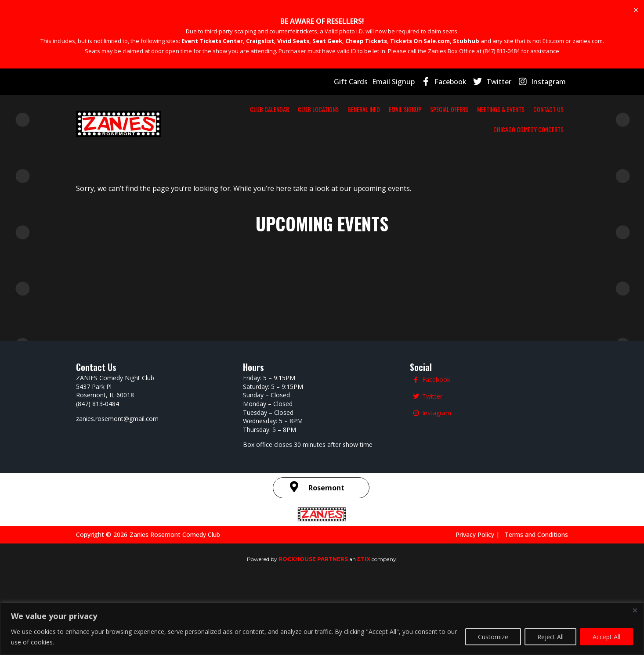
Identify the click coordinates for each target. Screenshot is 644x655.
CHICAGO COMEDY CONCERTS (517, 129)
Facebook (459, 81)
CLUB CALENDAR (235, 109)
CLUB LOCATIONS (296, 109)
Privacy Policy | (485, 534)
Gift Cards (362, 81)
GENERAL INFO (355, 109)
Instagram (550, 81)
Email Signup (403, 81)
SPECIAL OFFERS (464, 109)
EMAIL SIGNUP (407, 109)
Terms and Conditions (538, 534)
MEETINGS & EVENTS (532, 109)
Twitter (505, 81)
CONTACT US (442, 129)
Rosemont (326, 488)
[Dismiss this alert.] (636, 10)
